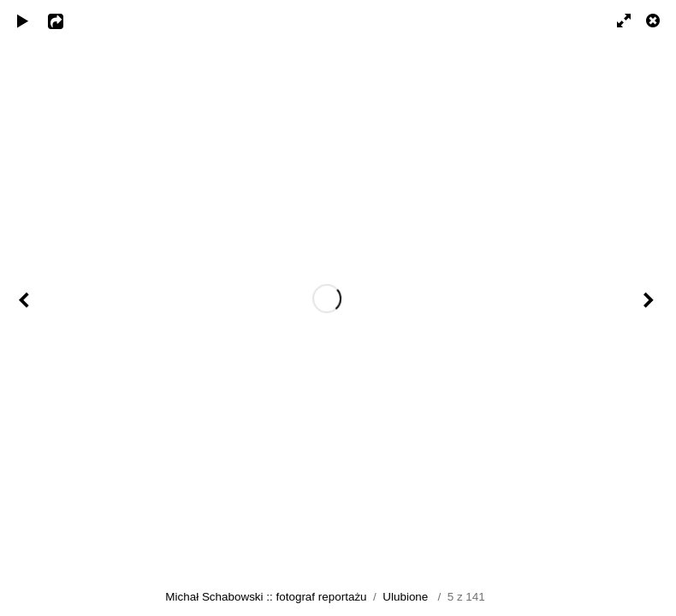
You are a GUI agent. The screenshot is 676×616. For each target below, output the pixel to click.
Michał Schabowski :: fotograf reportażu (266, 597)
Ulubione (405, 597)
